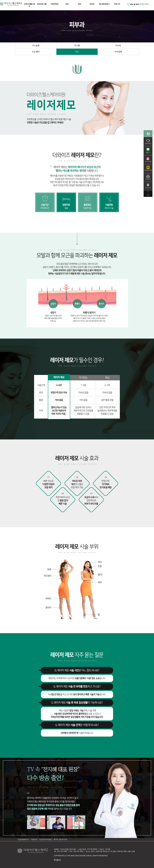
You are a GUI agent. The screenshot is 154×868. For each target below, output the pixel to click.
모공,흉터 (36, 52)
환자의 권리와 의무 (60, 839)
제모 (77, 52)
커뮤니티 (117, 4)
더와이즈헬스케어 (29, 5)
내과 (67, 4)
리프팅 (118, 45)
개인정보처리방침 (45, 839)
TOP (148, 194)
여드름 (77, 45)
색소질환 (36, 45)
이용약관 (34, 839)
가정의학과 (54, 4)
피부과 (92, 4)
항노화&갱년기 (104, 4)
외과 (79, 4)
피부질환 (118, 52)
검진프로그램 (42, 4)
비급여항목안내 (23, 839)
